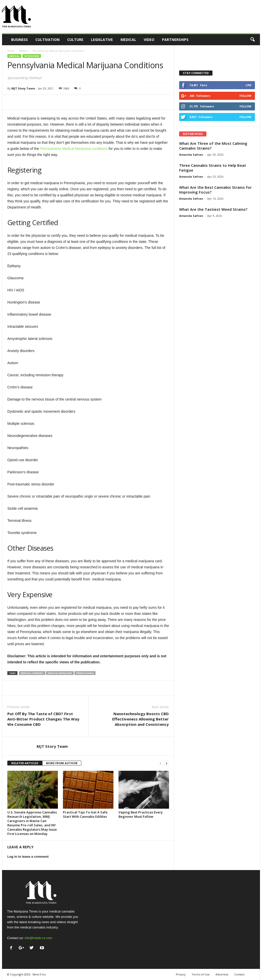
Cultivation (47, 40)
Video (149, 40)
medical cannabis (32, 673)
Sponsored (32, 56)
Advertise (222, 974)
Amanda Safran (191, 155)
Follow (245, 96)
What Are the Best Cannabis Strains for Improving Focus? (215, 190)
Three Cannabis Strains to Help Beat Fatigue (213, 168)
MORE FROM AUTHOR (62, 763)
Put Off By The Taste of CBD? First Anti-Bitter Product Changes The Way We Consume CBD (43, 719)
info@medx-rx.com (38, 938)
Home (11, 51)
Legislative (102, 40)
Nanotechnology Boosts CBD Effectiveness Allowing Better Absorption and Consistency (140, 719)
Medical (128, 40)
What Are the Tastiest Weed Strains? (213, 209)
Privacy (181, 974)
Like (248, 85)
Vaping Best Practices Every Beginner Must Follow (141, 814)
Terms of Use (201, 974)
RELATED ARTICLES (25, 763)
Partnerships (175, 40)
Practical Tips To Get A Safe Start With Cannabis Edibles (85, 814)
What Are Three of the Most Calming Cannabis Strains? (213, 146)
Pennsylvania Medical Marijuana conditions (74, 149)
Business (19, 40)
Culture (75, 40)
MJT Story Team (23, 88)
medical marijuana (60, 673)
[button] (252, 40)
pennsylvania (85, 673)
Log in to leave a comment (28, 857)
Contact (239, 974)
